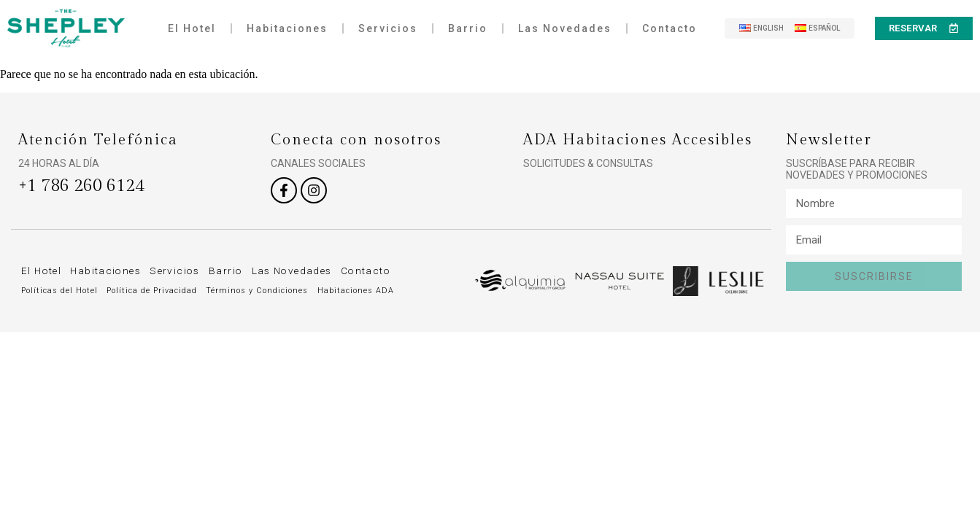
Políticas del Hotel (60, 291)
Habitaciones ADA (357, 291)
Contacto (670, 28)
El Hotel (192, 28)
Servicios (388, 28)
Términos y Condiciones (259, 291)
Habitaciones (287, 28)
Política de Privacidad (153, 291)
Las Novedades (565, 28)
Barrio (468, 28)
